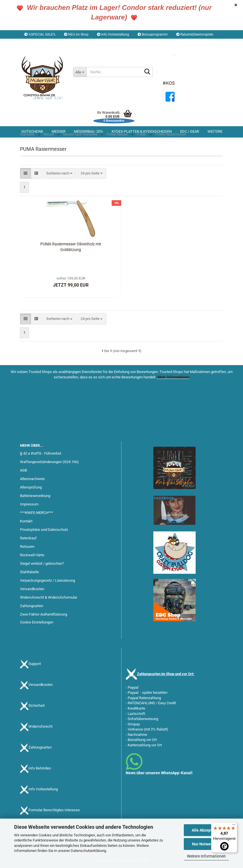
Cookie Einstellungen (37, 622)
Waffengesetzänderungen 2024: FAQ (49, 462)
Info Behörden (40, 768)
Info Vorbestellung (113, 34)
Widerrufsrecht (40, 726)
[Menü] (234, 826)
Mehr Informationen (173, 377)
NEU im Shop (76, 34)
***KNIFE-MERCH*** (37, 513)
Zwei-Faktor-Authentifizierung (44, 614)
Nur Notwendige (206, 844)
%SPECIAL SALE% (40, 34)
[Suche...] (80, 72)
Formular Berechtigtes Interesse (54, 810)
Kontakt (26, 521)
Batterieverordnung (35, 496)
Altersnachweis (32, 479)
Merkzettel (99, 43)
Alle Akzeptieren (206, 830)
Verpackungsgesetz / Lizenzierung (48, 580)
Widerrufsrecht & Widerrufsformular (49, 597)
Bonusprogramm (153, 34)
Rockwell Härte (32, 555)
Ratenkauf (28, 538)
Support (35, 664)
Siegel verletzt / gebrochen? (42, 563)
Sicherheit (37, 705)
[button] (36, 43)
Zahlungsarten (32, 606)
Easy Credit (167, 703)
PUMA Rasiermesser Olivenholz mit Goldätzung (71, 247)
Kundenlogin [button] (68, 43)
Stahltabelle (29, 572)
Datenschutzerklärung (88, 851)
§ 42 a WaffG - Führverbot (41, 453)
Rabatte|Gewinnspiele (195, 34)
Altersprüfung (31, 487)
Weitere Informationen (206, 856)
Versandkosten (32, 589)
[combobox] (59, 174)
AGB (24, 470)
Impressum (29, 504)
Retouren (27, 547)
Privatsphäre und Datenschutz (44, 530)
